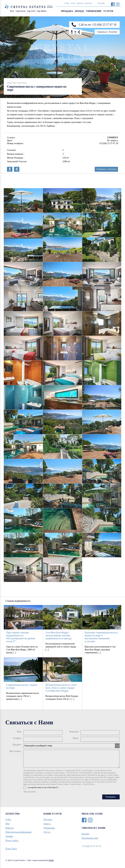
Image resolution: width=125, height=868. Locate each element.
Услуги (108, 11)
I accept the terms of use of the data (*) (41, 788)
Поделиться (17, 169)
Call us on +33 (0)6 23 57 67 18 (98, 25)
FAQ (73, 3)
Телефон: (17, 738)
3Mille (51, 860)
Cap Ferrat (20, 11)
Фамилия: (74, 732)
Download (72, 32)
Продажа (67, 11)
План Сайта (11, 849)
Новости (80, 3)
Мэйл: (76, 738)
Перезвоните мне (90, 838)
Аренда (79, 11)
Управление (94, 11)
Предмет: (17, 745)
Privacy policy (12, 841)
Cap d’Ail (31, 11)
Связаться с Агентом (107, 32)
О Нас (67, 3)
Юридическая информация (18, 832)
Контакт (89, 3)
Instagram (118, 4)
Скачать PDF (10, 169)
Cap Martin (42, 11)
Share (79, 32)
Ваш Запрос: (16, 751)
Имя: (19, 732)
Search (118, 11)
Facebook (113, 4)
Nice (12, 11)
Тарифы (9, 836)
